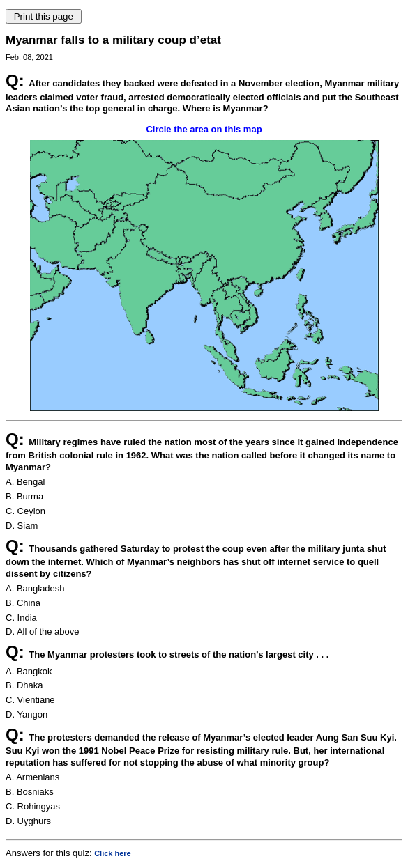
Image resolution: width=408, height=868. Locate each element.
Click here (113, 853)
